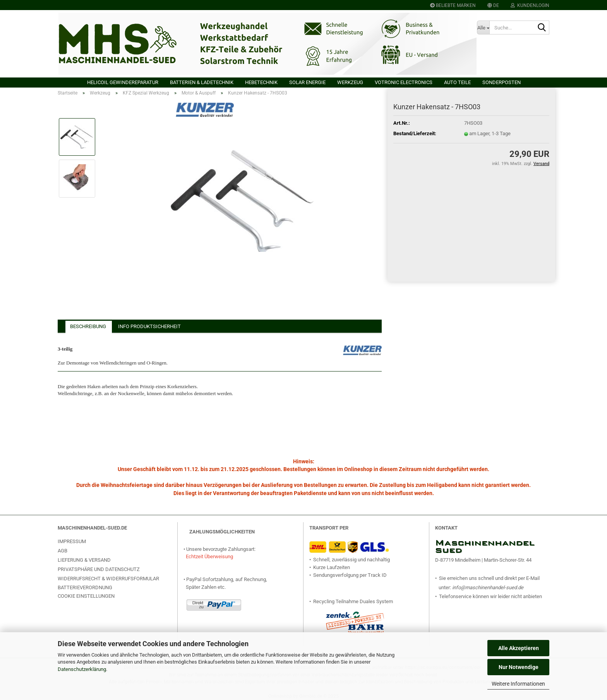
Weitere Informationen (518, 684)
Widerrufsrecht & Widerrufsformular (108, 579)
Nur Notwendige (519, 667)
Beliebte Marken (453, 5)
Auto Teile (457, 82)
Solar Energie (307, 82)
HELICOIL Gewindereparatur (123, 82)
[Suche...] (483, 28)
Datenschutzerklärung (82, 669)
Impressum (72, 541)
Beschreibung (88, 326)
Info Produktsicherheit (149, 326)
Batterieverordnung (85, 587)
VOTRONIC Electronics (404, 82)
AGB (63, 551)
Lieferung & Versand (84, 560)
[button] (493, 5)
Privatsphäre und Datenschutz (99, 569)
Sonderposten (502, 82)
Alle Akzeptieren (519, 648)
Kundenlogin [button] (530, 5)
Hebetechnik (261, 82)
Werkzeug (350, 82)
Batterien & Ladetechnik (202, 82)
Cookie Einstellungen (86, 596)
